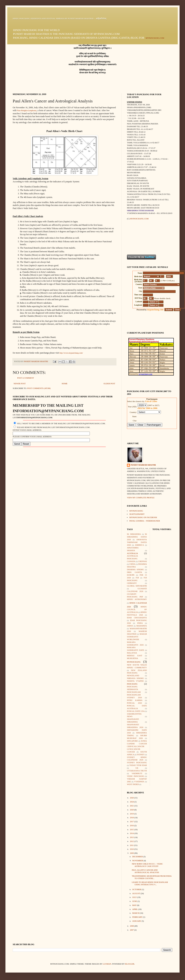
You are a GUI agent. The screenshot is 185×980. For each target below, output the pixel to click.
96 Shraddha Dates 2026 (137, 537)
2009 (132, 853)
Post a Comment (26, 378)
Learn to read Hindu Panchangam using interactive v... (150, 883)
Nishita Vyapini (135, 681)
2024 (132, 802)
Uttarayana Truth (137, 771)
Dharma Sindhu (135, 570)
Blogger (130, 964)
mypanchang (136, 511)
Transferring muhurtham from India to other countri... (152, 877)
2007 (132, 930)
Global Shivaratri (137, 586)
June (135, 901)
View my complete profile (141, 498)
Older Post (109, 384)
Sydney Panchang (137, 763)
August (136, 893)
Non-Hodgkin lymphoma (27, 110)
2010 (132, 849)
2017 (132, 822)
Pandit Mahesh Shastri (143, 465)
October (137, 889)
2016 (132, 826)
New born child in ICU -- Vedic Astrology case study (147, 865)
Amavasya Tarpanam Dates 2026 (137, 542)
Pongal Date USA (136, 711)
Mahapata (142, 626)
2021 (132, 806)
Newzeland (133, 676)
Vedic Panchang (136, 776)
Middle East (135, 656)
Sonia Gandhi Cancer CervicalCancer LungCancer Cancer (137, 746)
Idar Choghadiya (137, 618)
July (135, 897)
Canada (131, 561)
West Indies (133, 784)
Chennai (143, 561)
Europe (131, 575)
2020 (132, 810)
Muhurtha (132, 658)
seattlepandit (137, 514)
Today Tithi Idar (138, 765)
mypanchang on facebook (143, 517)
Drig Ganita (134, 572)
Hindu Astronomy (137, 599)
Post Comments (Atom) (39, 388)
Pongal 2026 (134, 703)
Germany (132, 583)
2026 (132, 798)
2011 (132, 845)
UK (137, 768)
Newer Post (20, 384)
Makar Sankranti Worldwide (137, 637)
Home (64, 384)
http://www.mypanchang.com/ (71, 353)
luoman (107, 964)
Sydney (141, 755)
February (138, 917)
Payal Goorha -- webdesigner (145, 521)
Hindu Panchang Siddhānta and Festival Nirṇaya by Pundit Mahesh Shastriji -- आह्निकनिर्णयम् (59, 19)
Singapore (132, 741)
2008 (132, 926)
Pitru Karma (135, 700)
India (140, 623)
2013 (132, 837)
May (135, 905)
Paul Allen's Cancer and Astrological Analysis (145, 871)
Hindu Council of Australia (137, 609)
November (138, 861)
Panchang (132, 684)
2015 (132, 830)
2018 (132, 818)
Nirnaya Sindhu (135, 678)
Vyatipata (139, 782)
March (136, 913)
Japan (130, 626)
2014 (132, 833)
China (132, 564)
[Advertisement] (138, 237)
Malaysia (132, 653)
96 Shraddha (134, 534)
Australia (132, 553)
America (139, 545)
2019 (132, 814)
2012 (132, 841)
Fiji (137, 578)
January (137, 921)
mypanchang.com (155, 38)
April (135, 909)
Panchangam (134, 692)
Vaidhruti (137, 773)
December (138, 857)
